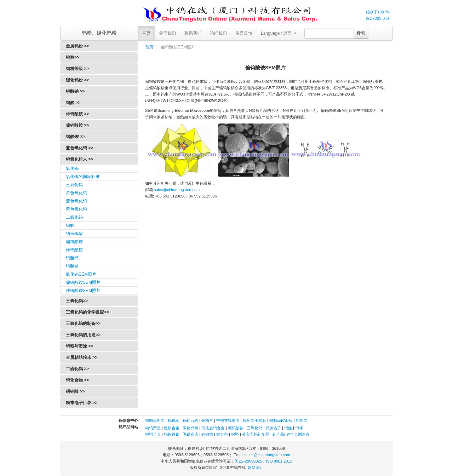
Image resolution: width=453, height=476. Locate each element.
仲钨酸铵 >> (77, 114)
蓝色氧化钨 (76, 201)
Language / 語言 (279, 33)
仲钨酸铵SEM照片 (83, 291)
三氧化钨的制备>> (83, 323)
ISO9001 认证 (378, 18)
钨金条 (222, 434)
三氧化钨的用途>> (83, 335)
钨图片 (207, 420)
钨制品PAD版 (281, 420)
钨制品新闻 (155, 420)
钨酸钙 (72, 258)
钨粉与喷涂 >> (79, 346)
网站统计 (256, 468)
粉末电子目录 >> (82, 403)
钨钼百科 (190, 420)
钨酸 (70, 225)
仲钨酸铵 (74, 250)
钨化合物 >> (77, 380)
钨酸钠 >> (75, 91)
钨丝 (288, 428)
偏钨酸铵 (74, 242)
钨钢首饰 (172, 434)
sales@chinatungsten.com (177, 190)
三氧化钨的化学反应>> (87, 312)
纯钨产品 (153, 428)
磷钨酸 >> (75, 391)
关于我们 (167, 33)
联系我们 (193, 33)
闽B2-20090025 (248, 461)
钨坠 (235, 434)
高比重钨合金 (213, 428)
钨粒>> (73, 57)
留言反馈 (244, 33)
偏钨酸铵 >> (77, 125)
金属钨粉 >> (77, 46)
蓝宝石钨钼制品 (256, 434)
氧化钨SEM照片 (81, 274)
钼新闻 (302, 420)
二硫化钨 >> (77, 369)
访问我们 (218, 33)
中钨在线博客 (228, 420)
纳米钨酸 (74, 234)
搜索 (361, 33)
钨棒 (299, 428)
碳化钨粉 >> (77, 80)
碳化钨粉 (190, 428)
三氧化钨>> (77, 301)
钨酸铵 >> (75, 137)
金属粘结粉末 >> (82, 357)
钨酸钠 (72, 266)
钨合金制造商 (298, 434)
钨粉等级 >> (77, 69)
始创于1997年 (378, 12)
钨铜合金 (153, 434)
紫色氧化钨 (76, 209)
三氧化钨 (74, 185)
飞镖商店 (190, 434)
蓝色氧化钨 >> (79, 148)
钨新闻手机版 (254, 420)
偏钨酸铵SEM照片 (83, 282)
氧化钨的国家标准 (83, 177)
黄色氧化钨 (76, 193)
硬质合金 (172, 428)
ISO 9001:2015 (279, 461)
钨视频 (174, 420)
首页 (146, 33)
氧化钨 (72, 168)
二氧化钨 (74, 217)
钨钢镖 (207, 434)
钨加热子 (273, 428)
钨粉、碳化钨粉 (99, 33)
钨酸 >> (73, 103)
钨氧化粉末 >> (79, 159)
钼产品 (278, 434)
